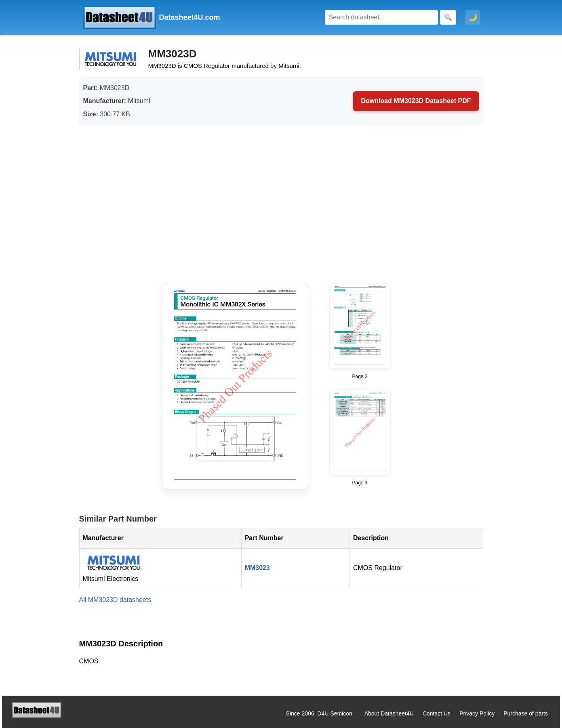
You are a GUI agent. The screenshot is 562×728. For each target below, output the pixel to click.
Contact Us (437, 713)
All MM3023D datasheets (115, 600)
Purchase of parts (526, 713)
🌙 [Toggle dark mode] (473, 17)
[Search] (381, 17)
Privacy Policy (477, 713)
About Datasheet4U (389, 713)
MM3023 (257, 568)
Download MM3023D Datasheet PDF (416, 101)
